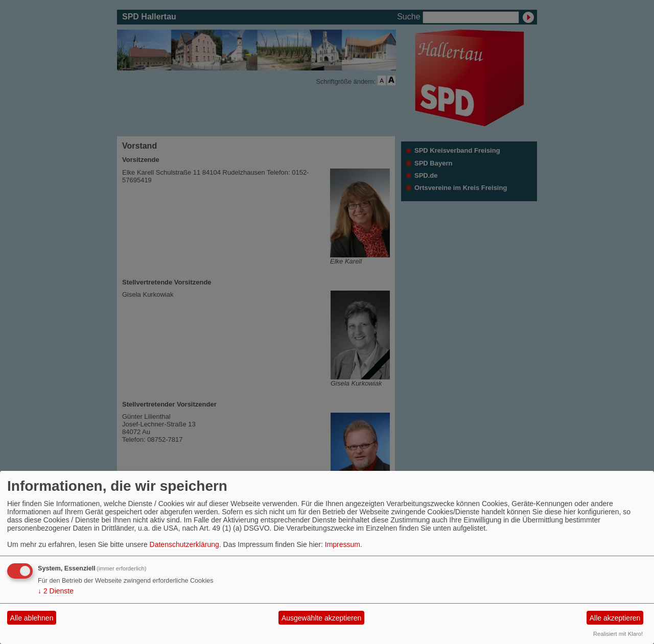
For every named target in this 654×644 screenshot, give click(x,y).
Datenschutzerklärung (184, 544)
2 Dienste (56, 591)
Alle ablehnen (32, 618)
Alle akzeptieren (615, 618)
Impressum (343, 544)
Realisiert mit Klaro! (618, 634)
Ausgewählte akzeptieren (321, 618)
